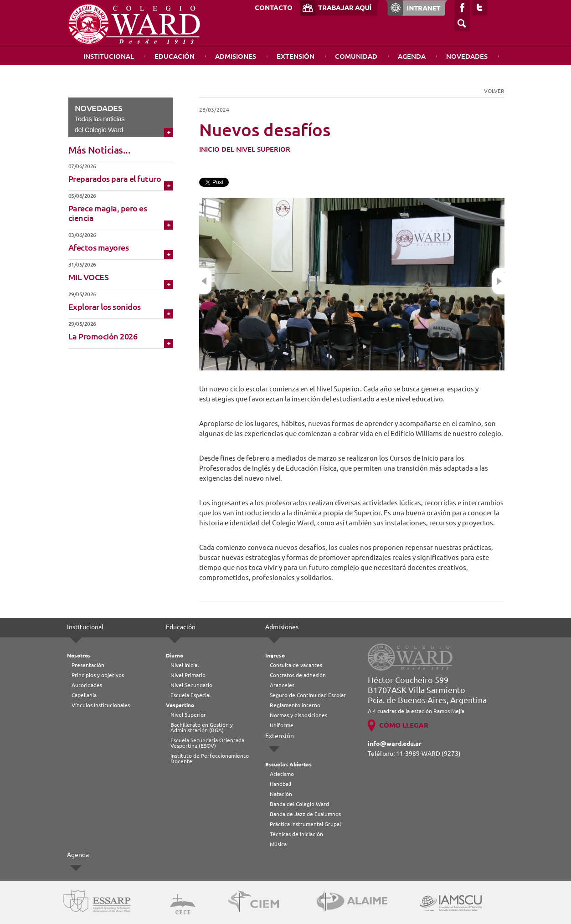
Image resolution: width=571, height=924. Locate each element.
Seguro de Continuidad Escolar (308, 695)
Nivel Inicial (185, 665)
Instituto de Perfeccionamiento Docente (210, 758)
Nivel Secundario (191, 685)
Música (278, 844)
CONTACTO (274, 8)
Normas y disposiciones (298, 715)
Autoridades (87, 685)
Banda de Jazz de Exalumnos (305, 814)
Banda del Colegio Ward (299, 804)
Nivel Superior (188, 715)
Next (498, 281)
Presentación (88, 665)
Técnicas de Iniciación (296, 834)
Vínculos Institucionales (101, 705)
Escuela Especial (190, 695)
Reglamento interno (295, 705)
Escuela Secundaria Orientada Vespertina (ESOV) (207, 743)
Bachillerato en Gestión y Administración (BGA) (202, 727)
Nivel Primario (188, 675)
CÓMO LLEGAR (404, 725)
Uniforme (282, 725)
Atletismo (282, 774)
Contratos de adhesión (298, 675)
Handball (280, 784)
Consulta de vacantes (296, 665)
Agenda (412, 56)
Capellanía (84, 695)
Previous (205, 281)
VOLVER (494, 91)
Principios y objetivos (98, 675)
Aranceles (282, 685)
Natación (281, 794)
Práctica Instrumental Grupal (305, 824)
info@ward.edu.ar (395, 744)
